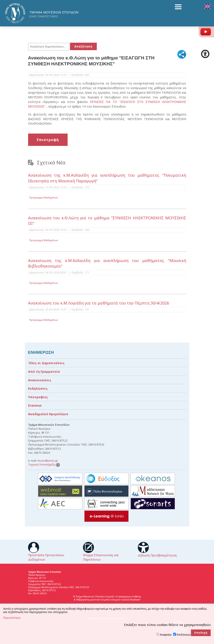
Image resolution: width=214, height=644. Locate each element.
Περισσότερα (12, 618)
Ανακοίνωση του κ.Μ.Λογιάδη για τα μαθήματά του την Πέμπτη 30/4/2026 (99, 303)
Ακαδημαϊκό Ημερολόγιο (48, 414)
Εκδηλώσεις (38, 388)
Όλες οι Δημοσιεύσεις (46, 363)
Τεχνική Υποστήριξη (44, 464)
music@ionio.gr (48, 461)
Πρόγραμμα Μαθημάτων (44, 197)
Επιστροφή (48, 140)
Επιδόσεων (184, 635)
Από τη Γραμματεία (44, 372)
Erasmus (35, 405)
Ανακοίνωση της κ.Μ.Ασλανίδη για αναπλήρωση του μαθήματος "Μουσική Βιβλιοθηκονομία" (107, 263)
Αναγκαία (166, 635)
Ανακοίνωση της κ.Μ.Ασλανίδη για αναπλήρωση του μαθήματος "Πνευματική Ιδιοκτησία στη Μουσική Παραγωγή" (107, 178)
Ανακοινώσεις (40, 380)
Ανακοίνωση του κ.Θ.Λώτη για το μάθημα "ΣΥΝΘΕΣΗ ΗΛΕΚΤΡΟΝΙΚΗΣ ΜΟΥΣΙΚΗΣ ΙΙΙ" (107, 221)
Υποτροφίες (38, 397)
